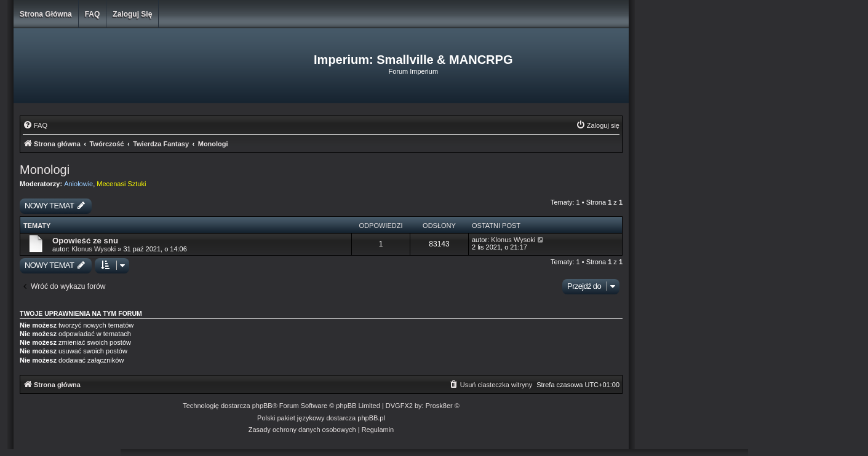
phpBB (262, 406)
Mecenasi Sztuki (121, 184)
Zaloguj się (132, 14)
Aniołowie (78, 184)
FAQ (93, 14)
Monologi (45, 170)
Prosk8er (439, 406)
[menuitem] (35, 125)
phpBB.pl (371, 418)
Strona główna (46, 14)
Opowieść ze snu (85, 241)
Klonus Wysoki (94, 249)
